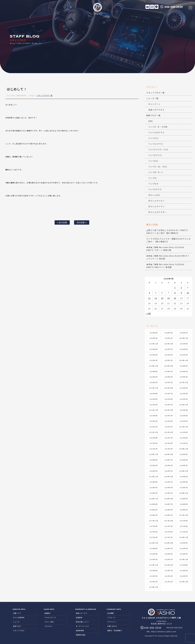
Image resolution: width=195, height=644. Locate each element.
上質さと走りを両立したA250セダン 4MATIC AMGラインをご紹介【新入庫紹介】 (167, 232)
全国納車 (79, 617)
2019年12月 (184, 471)
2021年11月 (153, 432)
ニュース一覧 (152, 98)
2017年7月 (169, 526)
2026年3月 (184, 333)
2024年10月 (169, 366)
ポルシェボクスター (157, 212)
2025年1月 (169, 360)
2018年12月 (184, 493)
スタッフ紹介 (49, 622)
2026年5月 (153, 333)
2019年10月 (169, 477)
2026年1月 (169, 338)
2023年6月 (184, 393)
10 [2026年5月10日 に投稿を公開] (188, 293)
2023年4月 (169, 399)
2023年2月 (153, 405)
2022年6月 (184, 416)
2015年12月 (184, 559)
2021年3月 (184, 443)
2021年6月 (184, 438)
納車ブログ (17, 626)
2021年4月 (169, 443)
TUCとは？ (49, 626)
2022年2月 (153, 427)
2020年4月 (169, 465)
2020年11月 (153, 454)
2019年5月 (153, 487)
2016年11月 (153, 543)
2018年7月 (169, 504)
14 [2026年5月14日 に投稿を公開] (169, 298)
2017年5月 (153, 532)
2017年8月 (153, 526)
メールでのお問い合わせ (152, 7)
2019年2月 (153, 493)
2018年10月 (169, 499)
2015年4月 (169, 576)
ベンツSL (153, 178)
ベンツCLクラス (156, 144)
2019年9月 (184, 477)
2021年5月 (153, 443)
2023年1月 (169, 405)
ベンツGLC (153, 161)
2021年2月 (153, 449)
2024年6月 (184, 371)
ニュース (16, 622)
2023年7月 (169, 393)
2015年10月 (169, 565)
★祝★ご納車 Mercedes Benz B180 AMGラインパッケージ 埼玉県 (168, 257)
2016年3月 (184, 554)
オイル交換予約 (19, 617)
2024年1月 (169, 382)
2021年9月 (184, 432)
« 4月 (148, 313)
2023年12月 (184, 382)
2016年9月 (184, 543)
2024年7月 (169, 371)
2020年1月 (169, 471)
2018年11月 (153, 499)
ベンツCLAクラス (156, 132)
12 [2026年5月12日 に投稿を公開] (156, 298)
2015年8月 (153, 570)
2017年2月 (153, 537)
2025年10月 (169, 344)
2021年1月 (169, 449)
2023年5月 (153, 399)
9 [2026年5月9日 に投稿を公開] (181, 293)
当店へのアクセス (156, 110)
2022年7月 (169, 416)
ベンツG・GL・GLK (158, 167)
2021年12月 (184, 427)
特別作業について (82, 622)
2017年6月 (184, 526)
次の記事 (82, 222)
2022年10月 (169, 410)
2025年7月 (169, 349)
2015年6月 (184, 570)
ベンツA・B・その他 (158, 127)
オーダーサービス (82, 626)
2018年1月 (169, 515)
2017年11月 (153, 521)
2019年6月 (184, 482)
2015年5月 (153, 576)
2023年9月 (184, 388)
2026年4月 (169, 333)
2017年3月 (184, 532)
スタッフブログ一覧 (45, 95)
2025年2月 (153, 360)
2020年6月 (184, 460)
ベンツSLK (153, 184)
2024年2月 (153, 382)
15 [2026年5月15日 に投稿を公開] (175, 298)
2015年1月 (169, 582)
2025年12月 (184, 338)
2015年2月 (153, 582)
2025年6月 (184, 349)
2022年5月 (153, 421)
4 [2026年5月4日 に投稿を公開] (149, 293)
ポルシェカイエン (156, 201)
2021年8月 (153, 438)
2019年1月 (169, 493)
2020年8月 (153, 460)
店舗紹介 (48, 613)
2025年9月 (184, 344)
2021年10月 (169, 432)
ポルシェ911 (154, 195)
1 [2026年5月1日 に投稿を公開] (175, 287)
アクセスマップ (50, 617)
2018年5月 (153, 510)
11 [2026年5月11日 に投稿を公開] (149, 298)
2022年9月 (184, 410)
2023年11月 (153, 388)
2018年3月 (184, 510)
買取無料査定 (81, 635)
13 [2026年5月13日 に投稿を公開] (162, 298)
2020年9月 (184, 454)
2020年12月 (184, 449)
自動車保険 (80, 630)
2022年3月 (184, 421)
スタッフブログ (23, 43)
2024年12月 (184, 360)
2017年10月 (169, 521)
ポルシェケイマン (156, 206)
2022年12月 (184, 405)
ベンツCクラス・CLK (158, 149)
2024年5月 (153, 377)
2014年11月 (153, 587)
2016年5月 (153, 554)
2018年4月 (169, 510)
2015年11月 (153, 565)
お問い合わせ (112, 626)
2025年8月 (153, 349)
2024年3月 (184, 377)
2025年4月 (169, 355)
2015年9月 (184, 565)
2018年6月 (184, 504)
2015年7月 (169, 570)
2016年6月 (184, 548)
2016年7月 (169, 548)
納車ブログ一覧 (153, 115)
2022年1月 (169, 427)
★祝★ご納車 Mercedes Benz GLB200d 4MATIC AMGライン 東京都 (165, 266)
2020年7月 (169, 460)
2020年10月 (169, 454)
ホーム (12, 43)
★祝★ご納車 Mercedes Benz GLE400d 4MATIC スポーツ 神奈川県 (165, 249)
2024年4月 (169, 377)
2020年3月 (184, 465)
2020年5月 (153, 465)
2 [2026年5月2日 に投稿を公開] (181, 287)
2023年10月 (169, 388)
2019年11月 (153, 477)
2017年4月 (169, 532)
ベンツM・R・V (156, 172)
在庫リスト (147, 7)
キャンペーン (154, 104)
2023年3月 (184, 399)
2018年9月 (184, 499)
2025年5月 (153, 355)
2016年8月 (153, 548)
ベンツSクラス (155, 189)
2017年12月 (184, 515)
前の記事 (62, 222)
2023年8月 (153, 393)
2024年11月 (153, 366)
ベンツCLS (153, 138)
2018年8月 (153, 504)
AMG (151, 121)
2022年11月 (153, 410)
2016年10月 (169, 543)
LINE (156, 7)
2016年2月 (153, 559)
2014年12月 (184, 582)
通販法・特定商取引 (115, 630)
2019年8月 (153, 482)
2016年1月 (169, 559)
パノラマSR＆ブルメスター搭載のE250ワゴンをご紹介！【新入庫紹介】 (168, 240)
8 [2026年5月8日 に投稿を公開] (175, 293)
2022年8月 (153, 416)
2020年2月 (153, 471)
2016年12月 (184, 537)
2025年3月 (184, 355)
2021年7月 (169, 438)
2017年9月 (184, 521)
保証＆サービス (82, 613)
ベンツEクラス (155, 155)
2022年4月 (169, 421)
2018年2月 (153, 515)
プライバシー (112, 622)
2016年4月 (169, 554)
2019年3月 (184, 487)
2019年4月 (169, 487)
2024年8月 (153, 371)
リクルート (111, 617)
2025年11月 (153, 344)
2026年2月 (153, 338)
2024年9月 (184, 366)
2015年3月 (184, 576)
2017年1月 (169, 537)
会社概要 (110, 613)
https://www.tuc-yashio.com (163, 631)
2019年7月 (169, 482)
